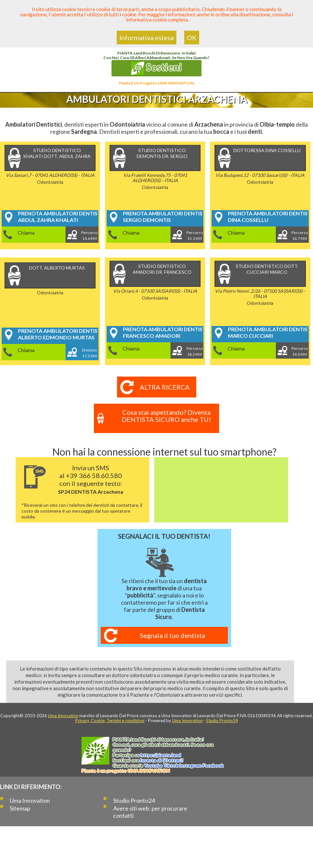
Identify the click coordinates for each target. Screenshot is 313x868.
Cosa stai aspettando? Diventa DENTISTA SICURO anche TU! (166, 416)
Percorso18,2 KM (195, 351)
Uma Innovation (63, 716)
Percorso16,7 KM (300, 235)
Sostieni (156, 68)
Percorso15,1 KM (195, 235)
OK (192, 38)
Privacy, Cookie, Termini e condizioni (110, 721)
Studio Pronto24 (222, 721)
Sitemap (20, 808)
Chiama (26, 232)
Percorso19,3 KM (300, 351)
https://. (161, 755)
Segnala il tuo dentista (172, 635)
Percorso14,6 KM (89, 235)
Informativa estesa (147, 38)
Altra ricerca (165, 387)
